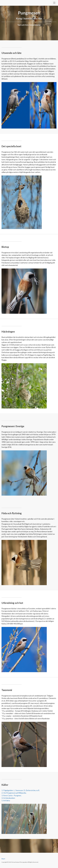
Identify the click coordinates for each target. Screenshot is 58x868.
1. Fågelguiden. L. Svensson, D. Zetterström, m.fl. (21, 790)
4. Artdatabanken (8, 798)
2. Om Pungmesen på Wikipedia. (14, 793)
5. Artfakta (6, 800)
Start (3, 859)
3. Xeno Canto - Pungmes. (12, 795)
